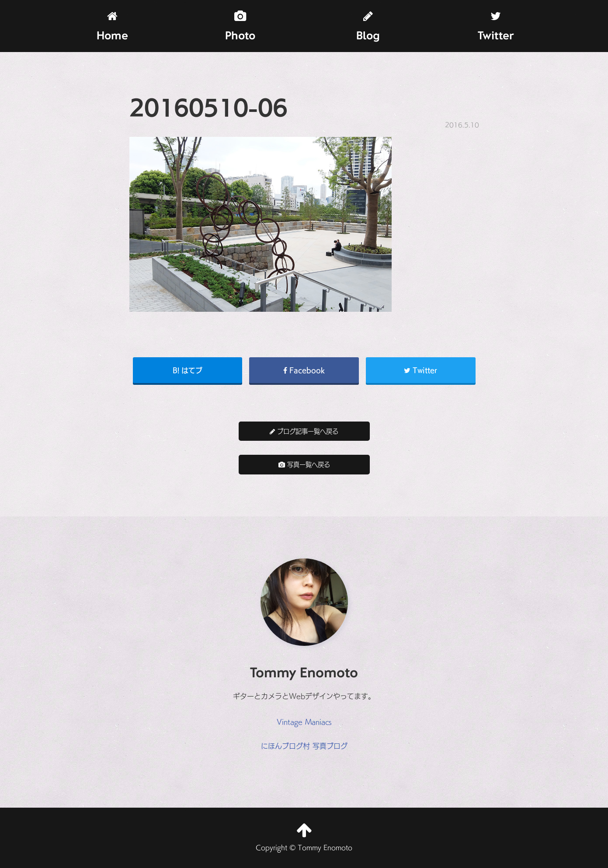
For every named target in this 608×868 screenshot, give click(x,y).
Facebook (304, 370)
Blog (368, 26)
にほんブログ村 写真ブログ (304, 746)
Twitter (496, 26)
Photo (240, 26)
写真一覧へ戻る (304, 464)
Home (112, 26)
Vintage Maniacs (304, 722)
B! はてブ (188, 370)
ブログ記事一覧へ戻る (304, 431)
